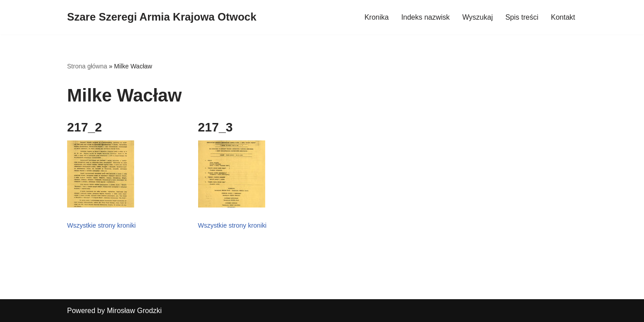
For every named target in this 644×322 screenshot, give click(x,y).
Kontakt (563, 17)
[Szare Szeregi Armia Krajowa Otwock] (162, 17)
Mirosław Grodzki (134, 311)
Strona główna (87, 66)
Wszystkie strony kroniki (102, 225)
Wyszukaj (478, 17)
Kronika (377, 17)
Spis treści (522, 17)
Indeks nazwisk (426, 17)
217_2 (85, 127)
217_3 (216, 127)
